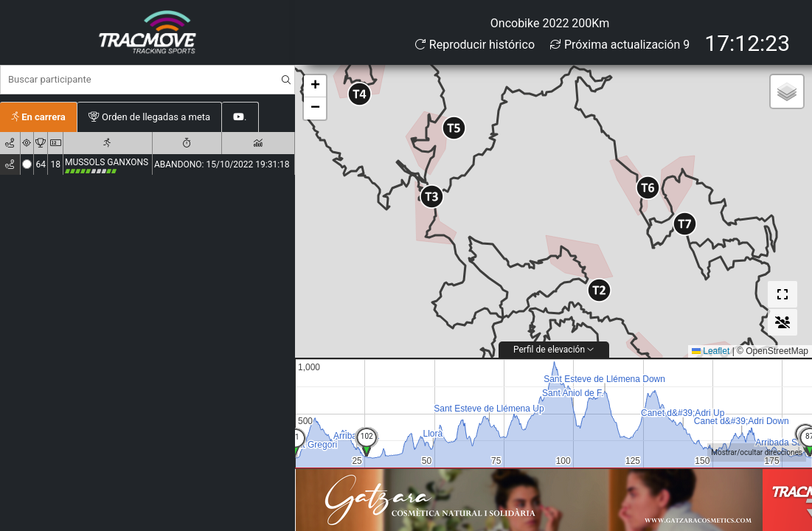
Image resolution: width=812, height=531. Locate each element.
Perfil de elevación (554, 350)
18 (55, 164)
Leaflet (711, 351)
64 (41, 164)
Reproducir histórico (475, 45)
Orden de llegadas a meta (149, 117)
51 (295, 437)
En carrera (38, 117)
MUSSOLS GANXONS (107, 165)
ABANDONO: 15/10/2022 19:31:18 (222, 164)
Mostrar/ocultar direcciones (757, 452)
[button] (599, 290)
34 (366, 436)
